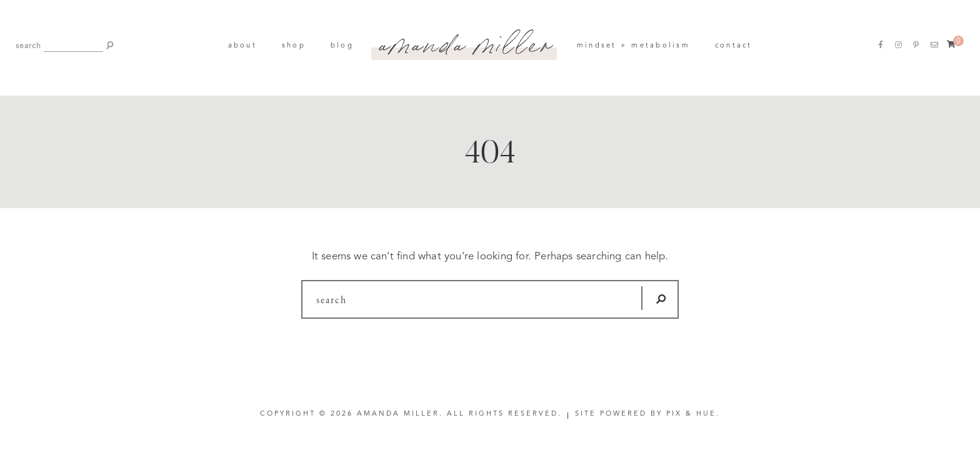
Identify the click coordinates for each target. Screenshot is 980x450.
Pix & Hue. (693, 414)
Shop (294, 46)
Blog (342, 46)
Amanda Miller (465, 40)
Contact (734, 46)
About (242, 46)
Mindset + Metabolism (633, 46)
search (28, 46)
